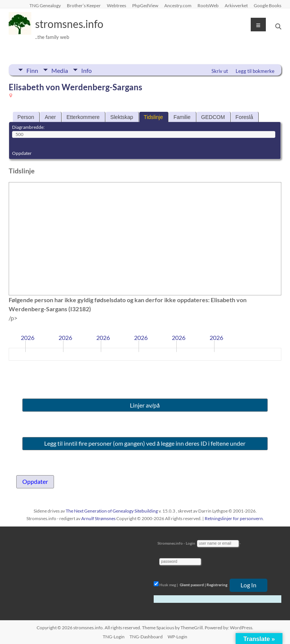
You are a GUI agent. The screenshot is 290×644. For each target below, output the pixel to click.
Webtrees (116, 5)
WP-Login (177, 637)
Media (60, 70)
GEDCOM (213, 117)
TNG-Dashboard (146, 637)
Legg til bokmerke (255, 71)
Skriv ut (220, 71)
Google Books (268, 5)
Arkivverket (236, 5)
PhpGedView (145, 5)
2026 (28, 337)
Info (86, 70)
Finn (32, 70)
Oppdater (22, 153)
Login (191, 543)
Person (26, 117)
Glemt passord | (193, 585)
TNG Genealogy (45, 5)
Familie (182, 117)
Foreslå (244, 117)
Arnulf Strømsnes (98, 518)
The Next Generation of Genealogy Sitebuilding (112, 511)
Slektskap (122, 117)
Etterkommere (83, 117)
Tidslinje (153, 117)
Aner (50, 117)
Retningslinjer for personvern (234, 518)
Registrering (217, 585)
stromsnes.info (69, 24)
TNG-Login (114, 637)
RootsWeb (208, 5)
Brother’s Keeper (84, 5)
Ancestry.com (178, 5)
